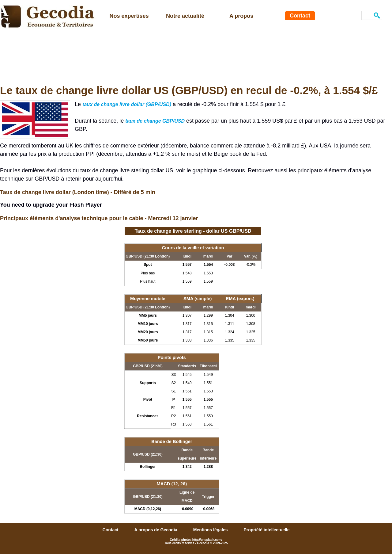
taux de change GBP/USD (155, 121)
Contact (300, 16)
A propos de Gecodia (156, 530)
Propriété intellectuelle (266, 530)
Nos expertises (129, 16)
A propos (241, 16)
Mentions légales (211, 530)
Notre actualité (185, 16)
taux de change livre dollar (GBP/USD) (127, 104)
